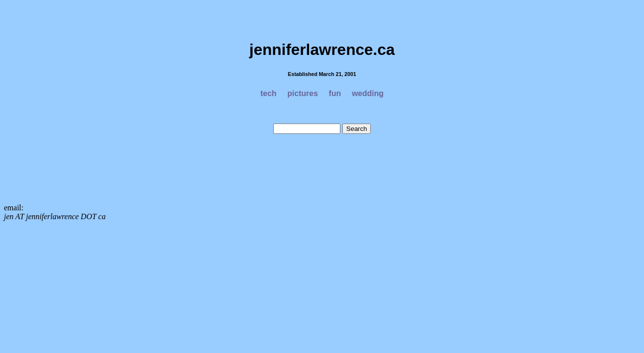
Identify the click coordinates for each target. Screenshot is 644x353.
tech (269, 93)
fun (335, 93)
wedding (368, 93)
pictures (303, 93)
